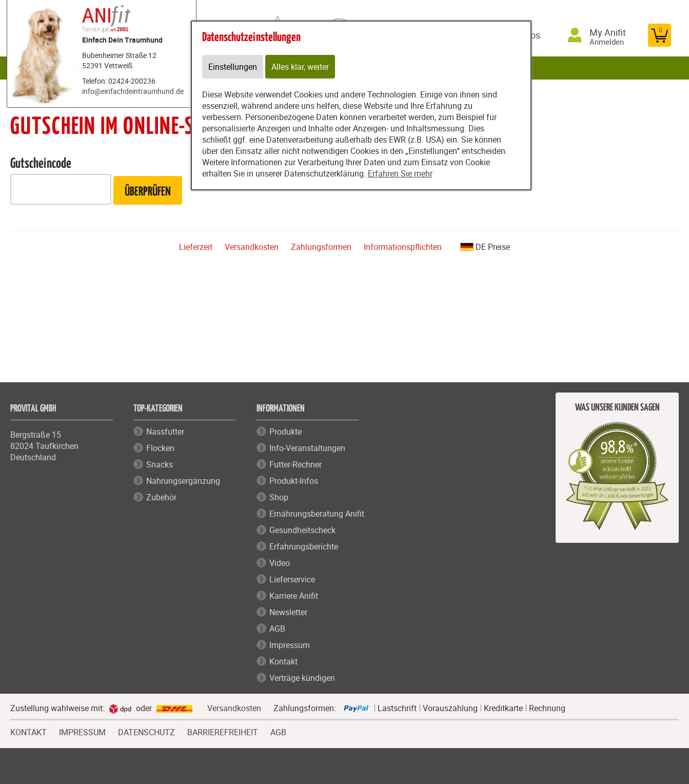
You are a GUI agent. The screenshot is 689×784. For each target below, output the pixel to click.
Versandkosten (252, 247)
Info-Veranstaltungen (307, 448)
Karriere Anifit (294, 596)
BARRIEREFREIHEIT (223, 731)
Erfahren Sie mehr (400, 173)
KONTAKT (28, 731)
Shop (279, 497)
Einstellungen (233, 67)
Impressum (290, 645)
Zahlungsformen (321, 247)
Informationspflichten (403, 247)
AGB (277, 629)
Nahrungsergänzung (183, 481)
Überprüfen (148, 192)
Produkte (286, 432)
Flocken (160, 448)
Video (280, 563)
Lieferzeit (196, 247)
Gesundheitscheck (302, 530)
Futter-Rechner (296, 464)
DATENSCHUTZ (146, 731)
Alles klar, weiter (300, 67)
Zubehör (161, 497)
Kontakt (283, 661)
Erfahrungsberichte (304, 546)
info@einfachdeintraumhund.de (133, 91)
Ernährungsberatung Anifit (317, 514)
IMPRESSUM (82, 731)
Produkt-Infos (294, 481)
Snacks (160, 464)
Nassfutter (165, 432)
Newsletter (288, 612)
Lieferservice (292, 579)
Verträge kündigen (302, 678)
